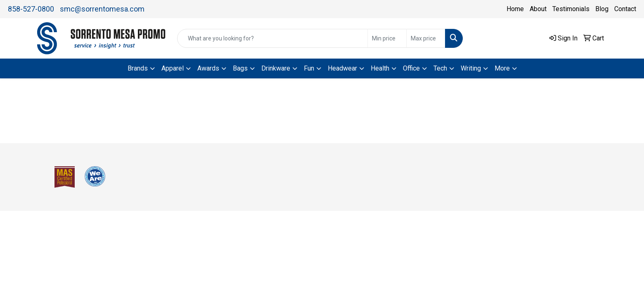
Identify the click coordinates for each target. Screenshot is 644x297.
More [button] (502, 68)
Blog (602, 9)
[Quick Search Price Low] (387, 38)
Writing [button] (471, 68)
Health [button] (380, 68)
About (538, 9)
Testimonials (571, 9)
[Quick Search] (272, 38)
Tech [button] (440, 68)
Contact (625, 9)
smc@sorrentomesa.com (102, 9)
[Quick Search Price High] (426, 38)
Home (515, 9)
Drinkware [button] (276, 68)
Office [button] (411, 68)
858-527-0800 (31, 9)
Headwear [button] (342, 68)
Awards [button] (208, 68)
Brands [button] (138, 68)
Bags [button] (240, 68)
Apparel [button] (173, 68)
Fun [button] (309, 68)
